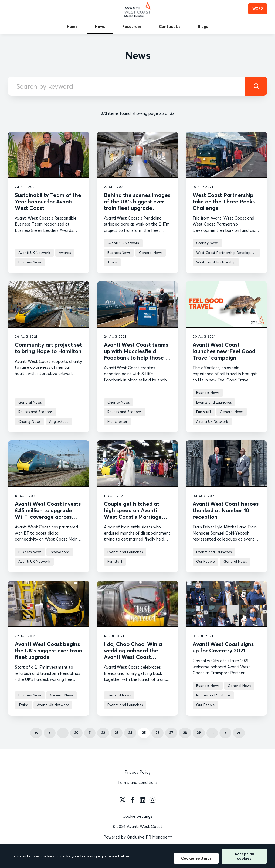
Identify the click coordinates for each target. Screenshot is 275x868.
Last (239, 733)
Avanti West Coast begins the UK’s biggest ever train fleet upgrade (48, 650)
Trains (112, 262)
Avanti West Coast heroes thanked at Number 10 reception (226, 510)
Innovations (60, 552)
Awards (65, 253)
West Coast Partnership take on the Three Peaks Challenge (224, 201)
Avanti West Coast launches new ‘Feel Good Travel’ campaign (224, 351)
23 (117, 733)
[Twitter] (123, 800)
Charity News (207, 243)
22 (103, 733)
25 (144, 733)
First (36, 733)
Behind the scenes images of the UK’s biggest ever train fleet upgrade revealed (137, 205)
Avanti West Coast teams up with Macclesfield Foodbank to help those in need (137, 354)
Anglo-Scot (59, 421)
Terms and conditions (138, 782)
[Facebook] (133, 800)
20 (76, 733)
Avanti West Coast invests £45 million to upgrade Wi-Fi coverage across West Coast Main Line (48, 513)
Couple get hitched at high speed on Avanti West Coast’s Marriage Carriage (133, 513)
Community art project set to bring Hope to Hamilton (48, 348)
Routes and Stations (35, 412)
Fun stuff (204, 412)
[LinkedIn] (142, 800)
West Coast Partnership (216, 262)
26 (157, 733)
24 (130, 733)
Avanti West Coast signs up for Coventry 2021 (223, 647)
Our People (206, 561)
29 (199, 733)
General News (151, 253)
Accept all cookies (244, 856)
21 (90, 733)
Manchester (117, 421)
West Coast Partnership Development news (228, 253)
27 (171, 733)
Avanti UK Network (34, 253)
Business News (30, 262)
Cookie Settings (137, 816)
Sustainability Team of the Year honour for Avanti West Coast (48, 201)
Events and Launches (214, 402)
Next (225, 733)
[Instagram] (152, 800)
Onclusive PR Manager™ (149, 837)
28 (185, 733)
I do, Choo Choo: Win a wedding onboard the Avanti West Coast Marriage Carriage (133, 654)
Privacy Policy (138, 772)
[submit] (256, 86)
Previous (50, 733)
